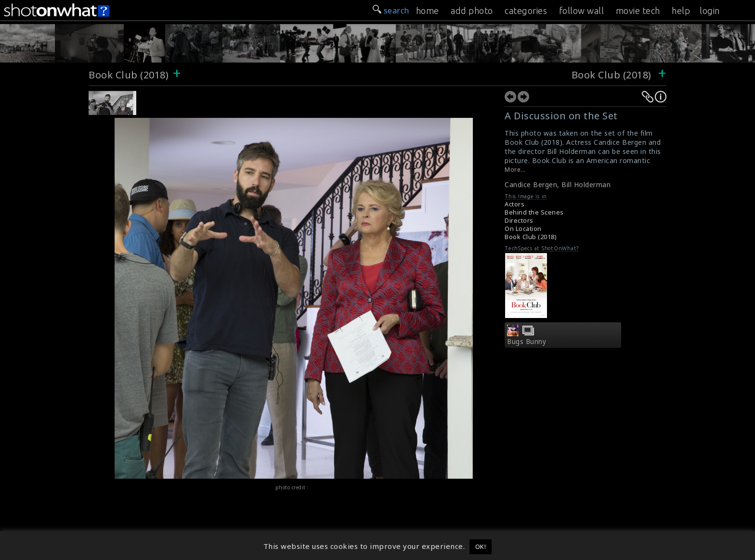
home (428, 11)
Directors (519, 221)
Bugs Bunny (527, 342)
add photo (472, 11)
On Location (523, 229)
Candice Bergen (531, 185)
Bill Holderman (586, 185)
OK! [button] (481, 547)
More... (515, 170)
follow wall (582, 11)
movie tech (638, 11)
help (681, 11)
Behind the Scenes (534, 212)
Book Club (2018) (129, 75)
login (710, 11)
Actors (514, 204)
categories (526, 11)
